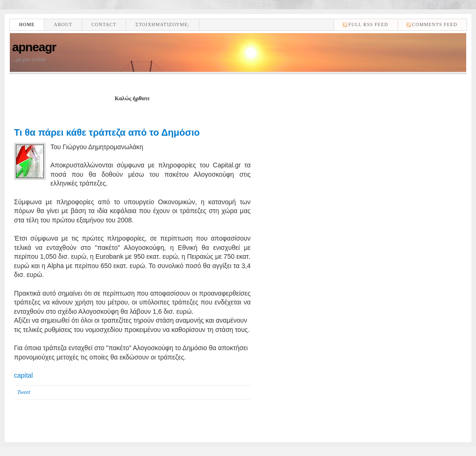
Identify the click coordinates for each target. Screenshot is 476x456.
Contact (104, 24)
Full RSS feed (368, 24)
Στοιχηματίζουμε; (162, 24)
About (63, 24)
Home (27, 24)
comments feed (435, 24)
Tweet (24, 392)
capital (23, 375)
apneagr (34, 47)
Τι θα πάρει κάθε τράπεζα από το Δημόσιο (107, 132)
